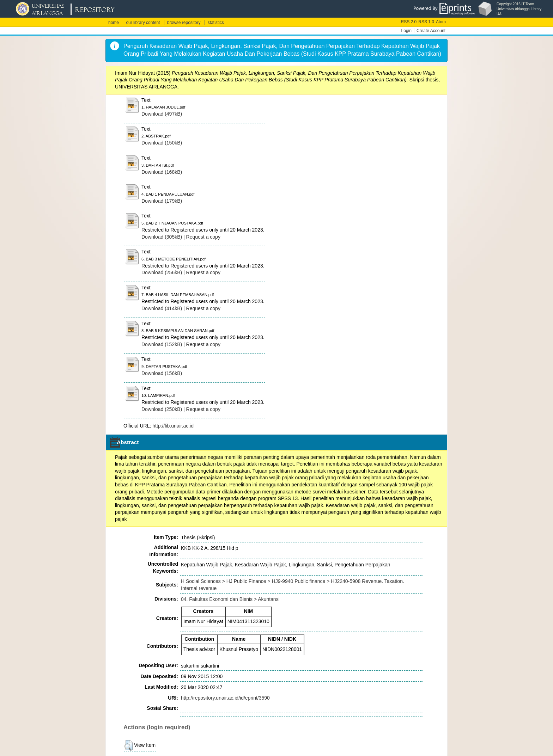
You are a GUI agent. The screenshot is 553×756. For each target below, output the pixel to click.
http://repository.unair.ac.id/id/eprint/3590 (225, 698)
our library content (143, 23)
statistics (216, 23)
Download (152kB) (162, 344)
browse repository (184, 23)
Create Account (431, 31)
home (114, 23)
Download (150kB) (162, 143)
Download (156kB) (162, 373)
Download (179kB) (162, 201)
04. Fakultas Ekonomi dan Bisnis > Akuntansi (230, 599)
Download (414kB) (162, 308)
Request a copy (203, 237)
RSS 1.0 (426, 22)
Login (406, 31)
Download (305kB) (162, 237)
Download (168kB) (162, 172)
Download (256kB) (162, 272)
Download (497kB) (162, 114)
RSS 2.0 (409, 22)
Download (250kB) (162, 409)
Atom (441, 22)
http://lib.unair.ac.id (173, 426)
